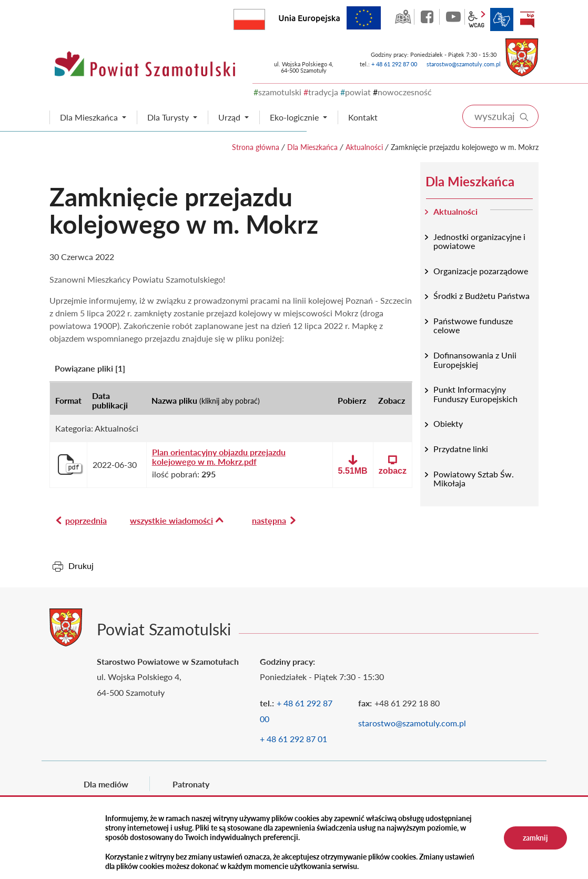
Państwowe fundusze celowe (473, 326)
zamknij (535, 838)
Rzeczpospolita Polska (265, 17)
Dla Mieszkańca (312, 147)
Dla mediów (106, 784)
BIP (527, 19)
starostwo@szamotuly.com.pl (464, 64)
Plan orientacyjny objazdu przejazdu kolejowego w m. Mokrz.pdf (219, 457)
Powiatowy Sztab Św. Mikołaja (474, 479)
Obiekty (448, 423)
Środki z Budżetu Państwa (481, 296)
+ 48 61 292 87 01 (293, 739)
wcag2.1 (477, 19)
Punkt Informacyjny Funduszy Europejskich (475, 394)
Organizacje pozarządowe (481, 271)
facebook (428, 17)
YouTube (453, 17)
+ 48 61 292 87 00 (394, 64)
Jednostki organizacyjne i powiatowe (479, 241)
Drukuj (81, 566)
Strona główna (256, 147)
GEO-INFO (403, 17)
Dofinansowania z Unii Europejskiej (475, 360)
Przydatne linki (461, 449)
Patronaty (191, 784)
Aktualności (364, 147)
